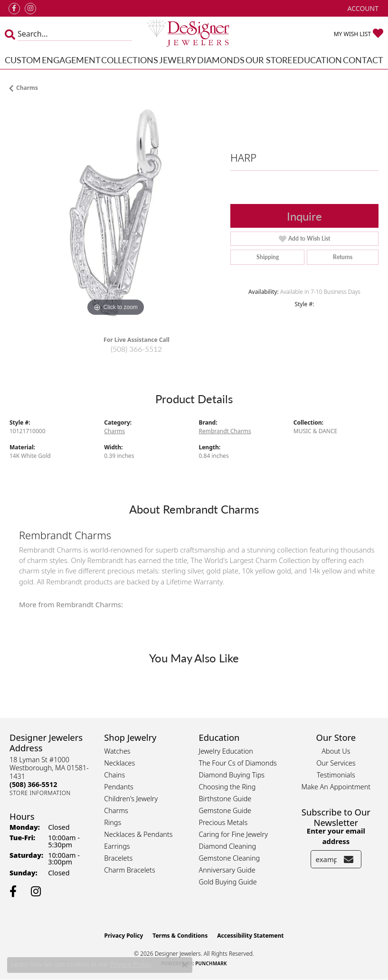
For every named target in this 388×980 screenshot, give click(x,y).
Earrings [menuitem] (117, 846)
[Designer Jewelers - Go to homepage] (194, 34)
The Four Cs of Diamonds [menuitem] (238, 763)
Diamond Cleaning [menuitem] (228, 846)
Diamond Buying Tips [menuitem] (232, 775)
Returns (343, 257)
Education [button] (317, 60)
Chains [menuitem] (114, 775)
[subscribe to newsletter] (349, 859)
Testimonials (336, 775)
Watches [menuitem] (117, 751)
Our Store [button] (269, 60)
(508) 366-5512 (136, 349)
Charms (27, 88)
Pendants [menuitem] (119, 787)
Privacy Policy (124, 936)
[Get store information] (40, 793)
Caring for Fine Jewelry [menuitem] (233, 834)
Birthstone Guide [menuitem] (225, 799)
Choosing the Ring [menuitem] (227, 787)
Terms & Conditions (180, 936)
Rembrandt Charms (225, 431)
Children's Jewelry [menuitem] (131, 799)
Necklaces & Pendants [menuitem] (138, 834)
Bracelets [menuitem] (118, 858)
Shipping (268, 257)
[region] (115, 213)
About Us (336, 751)
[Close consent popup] (185, 965)
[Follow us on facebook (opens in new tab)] (14, 9)
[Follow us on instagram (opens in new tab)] (30, 9)
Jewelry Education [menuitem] (226, 751)
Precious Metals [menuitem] (223, 822)
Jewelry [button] (178, 60)
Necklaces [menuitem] (119, 763)
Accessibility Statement (250, 936)
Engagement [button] (71, 60)
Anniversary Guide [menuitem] (227, 870)
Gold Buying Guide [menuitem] (228, 882)
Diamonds (221, 60)
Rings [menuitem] (113, 822)
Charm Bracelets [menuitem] (129, 870)
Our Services (336, 763)
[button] (362, 8)
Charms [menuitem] (116, 810)
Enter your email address (336, 836)
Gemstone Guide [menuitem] (225, 810)
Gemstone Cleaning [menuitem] (230, 858)
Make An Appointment (336, 787)
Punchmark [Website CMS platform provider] (211, 963)
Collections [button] (130, 60)
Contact (363, 60)
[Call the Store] (33, 784)
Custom (23, 60)
